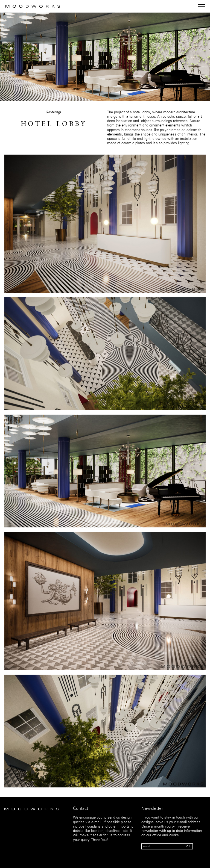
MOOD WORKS (33, 6)
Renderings (54, 112)
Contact (81, 809)
